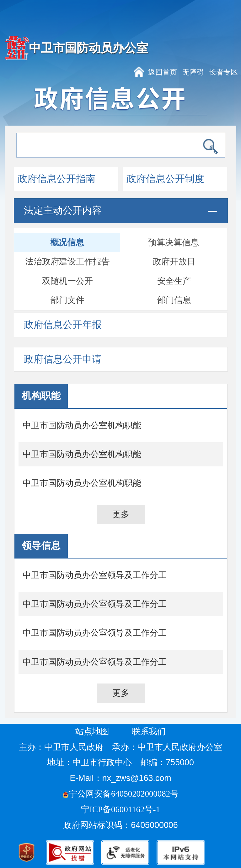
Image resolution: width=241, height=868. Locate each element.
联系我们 (149, 731)
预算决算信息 (174, 242)
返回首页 (163, 72)
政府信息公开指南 (56, 179)
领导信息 (41, 546)
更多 (121, 514)
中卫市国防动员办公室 (88, 48)
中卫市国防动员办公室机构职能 (82, 425)
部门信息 (174, 300)
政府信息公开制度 (165, 179)
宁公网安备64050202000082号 (120, 794)
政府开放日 (174, 262)
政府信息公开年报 (63, 325)
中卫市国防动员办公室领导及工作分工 (95, 575)
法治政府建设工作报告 (67, 262)
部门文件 (67, 300)
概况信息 (67, 242)
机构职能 (41, 396)
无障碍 (193, 72)
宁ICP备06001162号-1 (121, 809)
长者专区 (223, 72)
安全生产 (174, 281)
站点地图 (92, 731)
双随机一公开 (67, 281)
